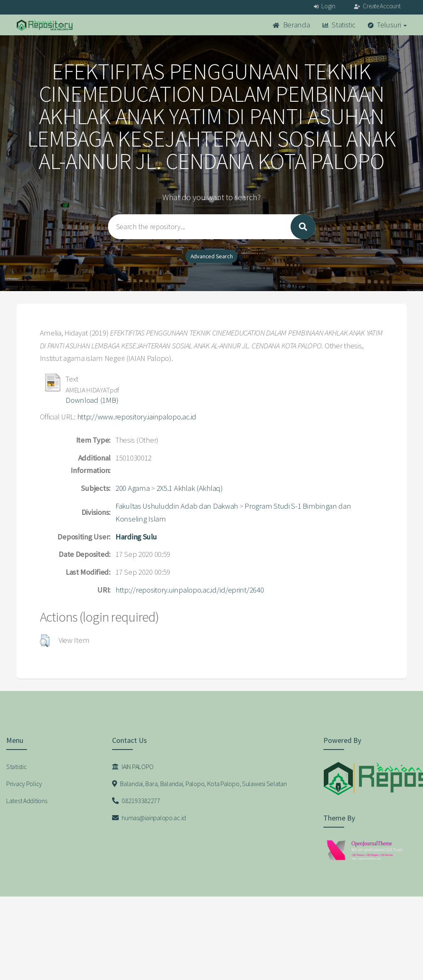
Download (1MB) (92, 400)
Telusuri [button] (387, 25)
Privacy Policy (24, 784)
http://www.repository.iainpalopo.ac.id (137, 417)
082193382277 (136, 801)
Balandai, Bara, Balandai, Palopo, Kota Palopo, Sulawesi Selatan (199, 784)
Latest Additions (27, 801)
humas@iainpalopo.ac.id (149, 818)
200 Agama (132, 488)
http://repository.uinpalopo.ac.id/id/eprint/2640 (190, 590)
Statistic (339, 25)
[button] (45, 641)
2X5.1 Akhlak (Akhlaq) (190, 488)
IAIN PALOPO (133, 767)
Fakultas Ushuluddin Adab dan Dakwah (177, 506)
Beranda (291, 25)
